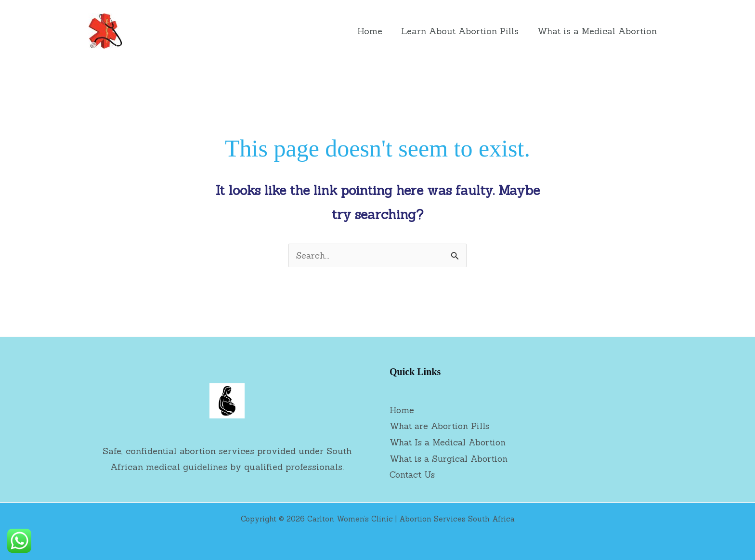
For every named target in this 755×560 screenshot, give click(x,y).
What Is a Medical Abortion (449, 442)
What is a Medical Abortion (598, 31)
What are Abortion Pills (441, 426)
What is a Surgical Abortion (451, 458)
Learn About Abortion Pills (462, 31)
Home (374, 31)
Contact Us (413, 474)
